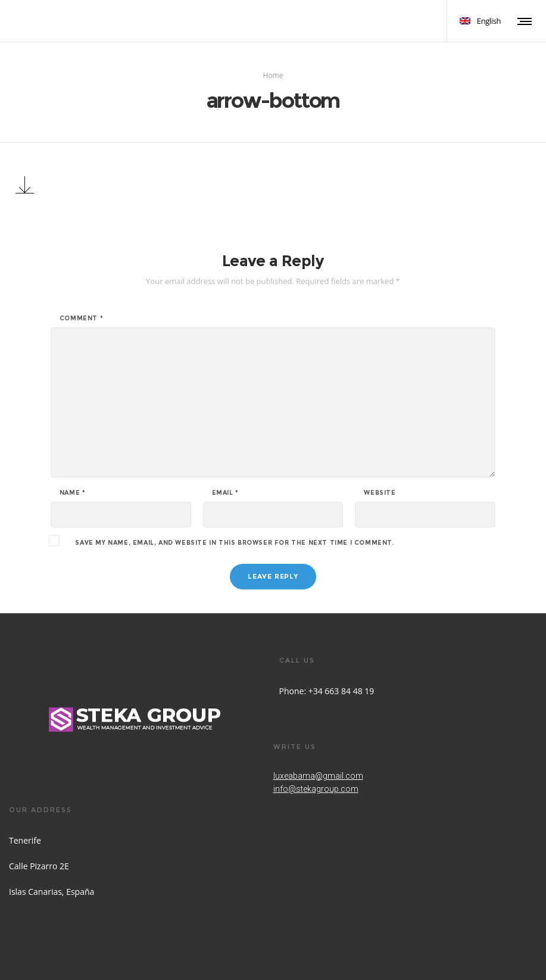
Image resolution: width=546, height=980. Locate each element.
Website (380, 493)
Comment (81, 319)
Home (273, 75)
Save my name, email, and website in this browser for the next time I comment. (234, 543)
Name (73, 493)
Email (225, 493)
